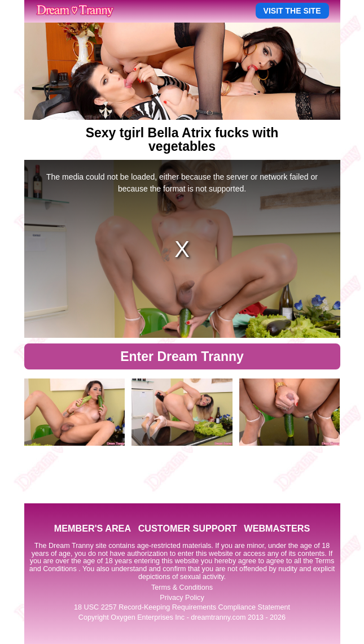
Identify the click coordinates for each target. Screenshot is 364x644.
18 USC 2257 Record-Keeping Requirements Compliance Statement (182, 607)
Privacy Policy (182, 598)
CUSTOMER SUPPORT (188, 528)
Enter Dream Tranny (182, 356)
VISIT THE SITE (292, 11)
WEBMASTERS (277, 528)
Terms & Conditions (182, 588)
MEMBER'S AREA (93, 528)
